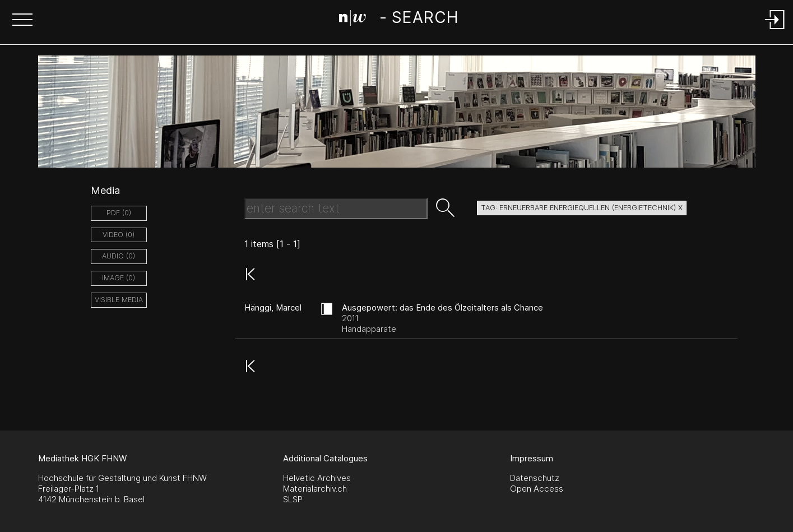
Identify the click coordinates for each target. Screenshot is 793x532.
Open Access (537, 489)
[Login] (775, 30)
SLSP (293, 499)
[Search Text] (336, 209)
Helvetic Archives (317, 478)
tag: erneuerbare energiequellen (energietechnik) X (582, 208)
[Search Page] (399, 20)
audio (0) (119, 256)
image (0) (119, 278)
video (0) (119, 235)
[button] (22, 21)
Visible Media (119, 300)
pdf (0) (119, 213)
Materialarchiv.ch (315, 489)
